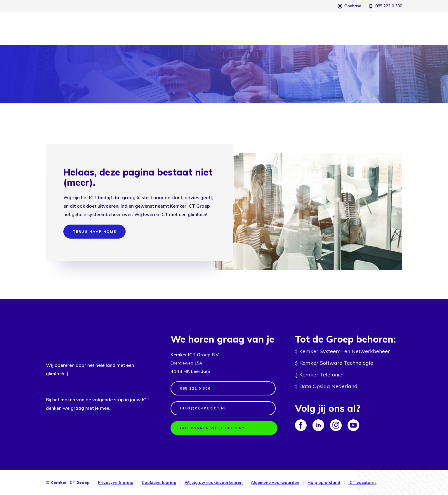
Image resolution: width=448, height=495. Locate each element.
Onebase (353, 6)
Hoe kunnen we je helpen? (212, 428)
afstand (332, 482)
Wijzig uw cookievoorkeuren (214, 482)
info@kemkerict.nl (203, 408)
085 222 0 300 (389, 6)
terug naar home (94, 231)
